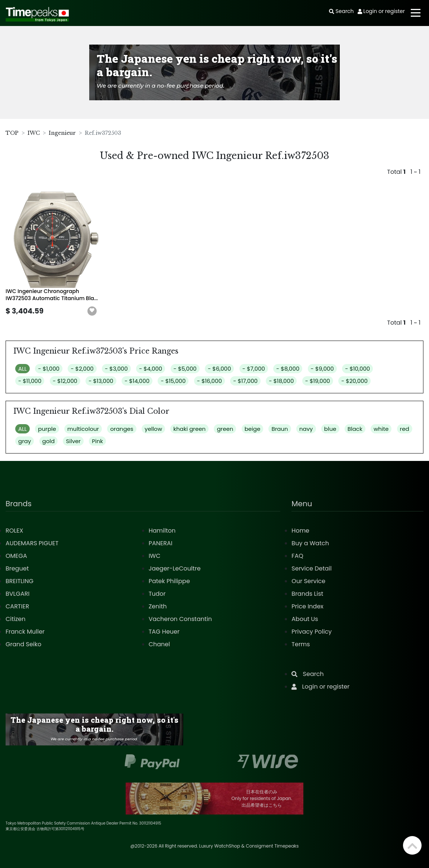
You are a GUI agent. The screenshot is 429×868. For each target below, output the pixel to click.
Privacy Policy (312, 632)
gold (49, 441)
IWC (34, 133)
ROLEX (14, 531)
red (405, 429)
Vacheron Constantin (180, 619)
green (225, 429)
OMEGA (16, 556)
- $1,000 (49, 369)
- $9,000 (322, 369)
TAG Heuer (164, 632)
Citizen (16, 619)
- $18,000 (281, 381)
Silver (73, 441)
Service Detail (312, 568)
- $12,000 (65, 381)
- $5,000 (185, 369)
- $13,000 (101, 381)
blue (330, 429)
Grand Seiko (23, 644)
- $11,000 (30, 381)
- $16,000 (209, 381)
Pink (97, 441)
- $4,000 (151, 369)
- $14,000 (137, 381)
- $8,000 (288, 369)
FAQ (297, 556)
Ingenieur (62, 133)
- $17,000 (245, 381)
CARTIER (17, 606)
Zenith (158, 606)
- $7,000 (254, 369)
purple (47, 429)
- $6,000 (219, 369)
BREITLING (20, 581)
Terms (301, 644)
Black (355, 429)
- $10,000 (357, 369)
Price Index (307, 606)
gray (25, 441)
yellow (153, 429)
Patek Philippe (169, 581)
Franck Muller (25, 632)
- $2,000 (82, 369)
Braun (280, 429)
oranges (122, 429)
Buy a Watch (310, 543)
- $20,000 (354, 381)
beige (253, 429)
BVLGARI (17, 594)
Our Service (308, 581)
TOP (12, 133)
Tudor (157, 594)
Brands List (307, 594)
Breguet (17, 568)
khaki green (189, 429)
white (381, 429)
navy (306, 429)
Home (300, 531)
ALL (22, 369)
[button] (92, 311)
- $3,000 (116, 369)
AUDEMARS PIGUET (32, 543)
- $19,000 (318, 381)
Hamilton (162, 531)
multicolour (83, 429)
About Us (305, 619)
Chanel (159, 644)
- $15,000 (173, 381)
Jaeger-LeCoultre (175, 568)
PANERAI (161, 543)
